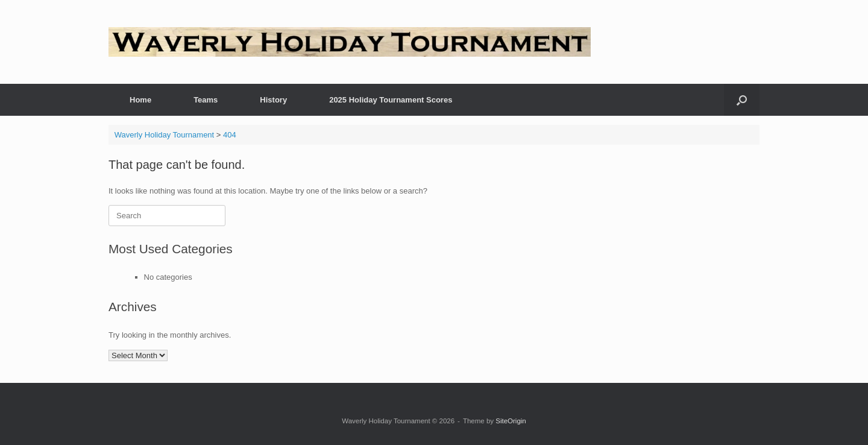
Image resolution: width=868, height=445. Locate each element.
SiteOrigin (511, 421)
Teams (206, 100)
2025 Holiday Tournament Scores (391, 100)
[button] (742, 100)
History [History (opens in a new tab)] (273, 100)
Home (140, 100)
